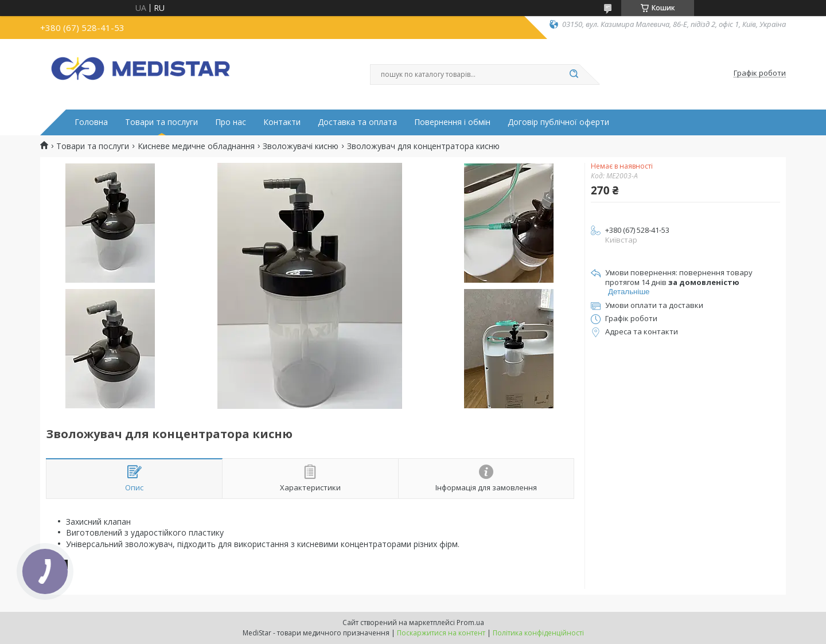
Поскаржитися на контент (441, 633)
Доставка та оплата (357, 122)
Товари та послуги (161, 122)
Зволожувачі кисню (301, 146)
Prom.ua (470, 622)
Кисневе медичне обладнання (196, 146)
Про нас (231, 122)
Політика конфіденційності (538, 633)
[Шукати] (574, 75)
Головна (91, 122)
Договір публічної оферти (558, 122)
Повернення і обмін (452, 122)
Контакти (282, 122)
